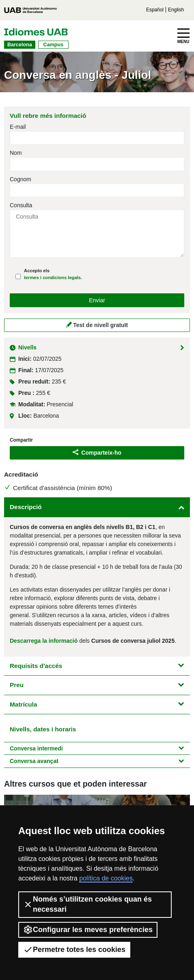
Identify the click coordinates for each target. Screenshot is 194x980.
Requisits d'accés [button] (97, 666)
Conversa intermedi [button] (97, 748)
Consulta (21, 205)
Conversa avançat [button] (97, 761)
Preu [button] (97, 685)
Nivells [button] (97, 347)
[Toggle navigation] (183, 36)
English (176, 10)
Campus (54, 45)
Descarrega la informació (44, 641)
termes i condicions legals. (53, 278)
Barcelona (20, 45)
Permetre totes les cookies (74, 950)
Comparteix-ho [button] (97, 453)
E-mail (18, 127)
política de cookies (106, 878)
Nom (16, 153)
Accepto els (53, 274)
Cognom (20, 179)
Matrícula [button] (97, 704)
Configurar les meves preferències (88, 930)
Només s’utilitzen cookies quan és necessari (87, 904)
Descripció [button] (97, 507)
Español (155, 10)
